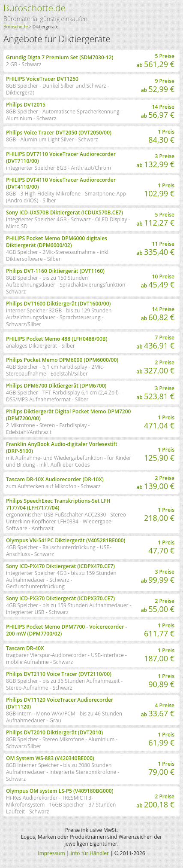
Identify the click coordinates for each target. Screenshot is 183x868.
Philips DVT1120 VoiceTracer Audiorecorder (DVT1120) (60, 703)
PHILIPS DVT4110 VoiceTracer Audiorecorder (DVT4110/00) (61, 183)
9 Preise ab (158, 86)
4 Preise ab (158, 710)
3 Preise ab (155, 161)
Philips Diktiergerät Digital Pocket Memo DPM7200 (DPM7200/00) (68, 415)
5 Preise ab (155, 61)
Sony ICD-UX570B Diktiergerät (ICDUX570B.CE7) (64, 212)
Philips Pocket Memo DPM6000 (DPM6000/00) (62, 360)
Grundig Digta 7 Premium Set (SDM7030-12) (60, 57)
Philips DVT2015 (26, 105)
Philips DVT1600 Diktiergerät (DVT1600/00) (58, 304)
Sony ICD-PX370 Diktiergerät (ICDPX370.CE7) (60, 598)
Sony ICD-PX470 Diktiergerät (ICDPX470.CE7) (60, 566)
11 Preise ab (155, 249)
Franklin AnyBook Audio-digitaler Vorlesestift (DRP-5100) (62, 448)
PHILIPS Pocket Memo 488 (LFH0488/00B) (57, 339)
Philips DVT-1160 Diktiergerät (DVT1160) (55, 271)
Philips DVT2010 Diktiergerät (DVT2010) (54, 732)
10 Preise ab (158, 281)
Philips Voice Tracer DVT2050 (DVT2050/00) (59, 133)
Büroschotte (16, 27)
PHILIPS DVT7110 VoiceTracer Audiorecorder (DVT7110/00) (61, 157)
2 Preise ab (155, 367)
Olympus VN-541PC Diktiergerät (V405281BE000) (66, 540)
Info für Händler (90, 853)
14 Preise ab (158, 112)
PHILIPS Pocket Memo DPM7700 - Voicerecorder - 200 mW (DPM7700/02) (66, 630)
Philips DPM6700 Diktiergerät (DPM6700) (56, 386)
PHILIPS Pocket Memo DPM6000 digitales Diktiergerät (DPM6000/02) (57, 242)
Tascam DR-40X (25, 648)
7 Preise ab (155, 342)
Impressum (51, 853)
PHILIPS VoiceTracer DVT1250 (42, 79)
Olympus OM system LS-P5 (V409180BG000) (60, 791)
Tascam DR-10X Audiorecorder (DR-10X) (55, 479)
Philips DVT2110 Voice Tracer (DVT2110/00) (59, 674)
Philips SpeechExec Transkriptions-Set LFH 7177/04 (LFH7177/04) (58, 504)
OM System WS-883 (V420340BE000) (50, 758)
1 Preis (161, 136)
